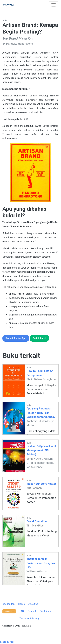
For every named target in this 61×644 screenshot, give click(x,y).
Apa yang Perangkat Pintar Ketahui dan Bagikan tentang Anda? (41, 413)
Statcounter (7, 642)
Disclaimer (45, 611)
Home (21, 604)
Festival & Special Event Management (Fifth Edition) (41, 450)
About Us (33, 604)
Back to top (9, 604)
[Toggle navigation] (54, 5)
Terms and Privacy (29, 619)
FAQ (22, 611)
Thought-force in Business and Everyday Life (41, 563)
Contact (32, 611)
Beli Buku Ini (39, 338)
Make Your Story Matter (41, 484)
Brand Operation (37, 521)
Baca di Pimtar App (16, 338)
